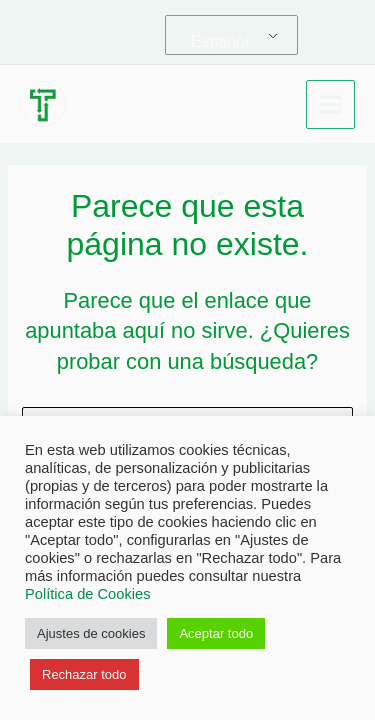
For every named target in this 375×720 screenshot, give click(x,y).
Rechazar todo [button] (84, 674)
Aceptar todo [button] (216, 633)
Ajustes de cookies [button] (91, 633)
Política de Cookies (87, 594)
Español (220, 41)
